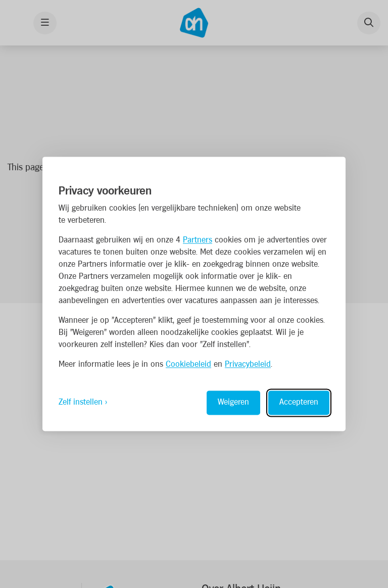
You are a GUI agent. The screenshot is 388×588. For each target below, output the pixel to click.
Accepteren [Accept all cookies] (299, 403)
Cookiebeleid (188, 365)
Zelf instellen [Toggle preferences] (81, 403)
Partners (198, 241)
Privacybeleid (248, 365)
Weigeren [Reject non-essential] (233, 403)
